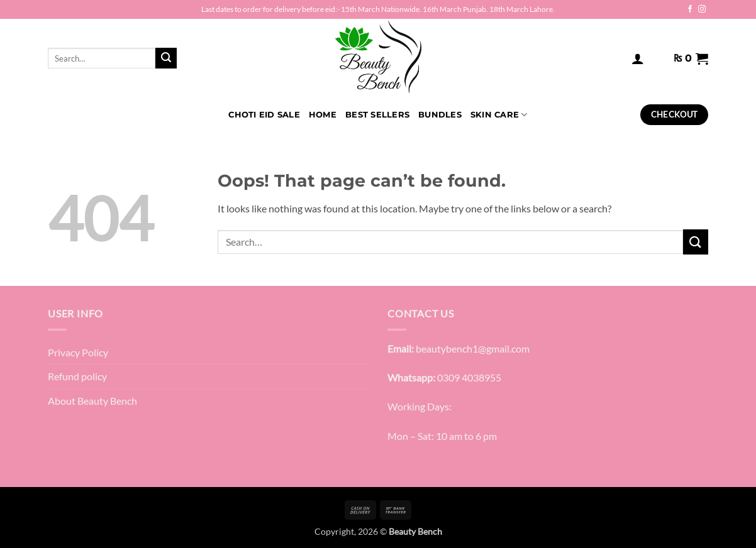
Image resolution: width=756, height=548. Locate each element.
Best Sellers (377, 115)
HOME (323, 115)
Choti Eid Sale (264, 115)
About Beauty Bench (92, 401)
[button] (638, 58)
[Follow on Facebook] (690, 9)
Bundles (440, 115)
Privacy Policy (78, 352)
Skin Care (499, 115)
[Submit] (166, 58)
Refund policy (77, 376)
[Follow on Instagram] (702, 9)
